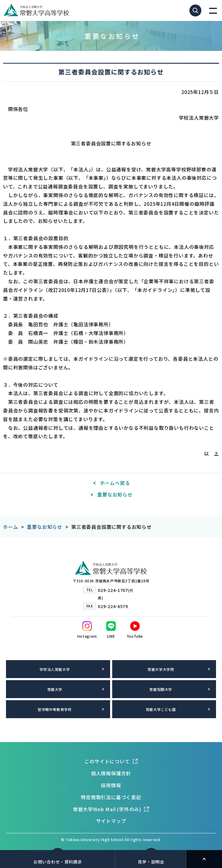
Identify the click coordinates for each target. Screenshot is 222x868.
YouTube (135, 636)
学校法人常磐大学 (55, 669)
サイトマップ (111, 821)
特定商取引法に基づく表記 (111, 797)
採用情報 (111, 785)
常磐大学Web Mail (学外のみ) (107, 809)
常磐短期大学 (161, 689)
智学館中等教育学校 (55, 709)
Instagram (87, 636)
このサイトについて (107, 761)
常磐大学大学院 (161, 669)
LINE (111, 636)
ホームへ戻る (115, 483)
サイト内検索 (195, 10)
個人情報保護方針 (111, 773)
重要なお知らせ (115, 494)
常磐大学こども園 (161, 709)
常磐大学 (55, 689)
